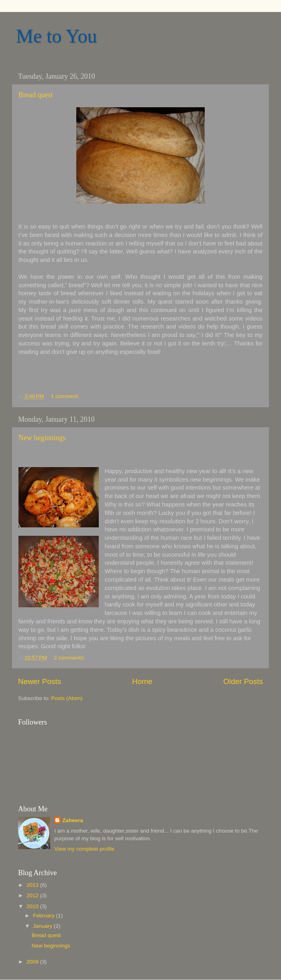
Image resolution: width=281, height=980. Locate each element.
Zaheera (73, 820)
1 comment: (66, 396)
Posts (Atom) (67, 698)
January (43, 926)
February (45, 916)
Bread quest (36, 95)
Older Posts (243, 681)
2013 (33, 885)
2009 (33, 962)
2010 (33, 906)
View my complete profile (84, 849)
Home (142, 681)
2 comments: (70, 658)
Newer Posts (40, 681)
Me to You (56, 36)
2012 (33, 895)
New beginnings (42, 438)
